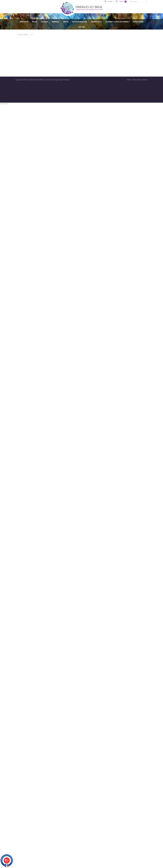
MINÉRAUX (56, 22)
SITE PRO (81, 27)
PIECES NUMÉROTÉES (80, 22)
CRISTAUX (45, 22)
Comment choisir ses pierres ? (118, 22)
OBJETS (66, 22)
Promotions (138, 22)
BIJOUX (35, 22)
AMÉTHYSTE (24, 22)
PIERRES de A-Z (96, 22)
